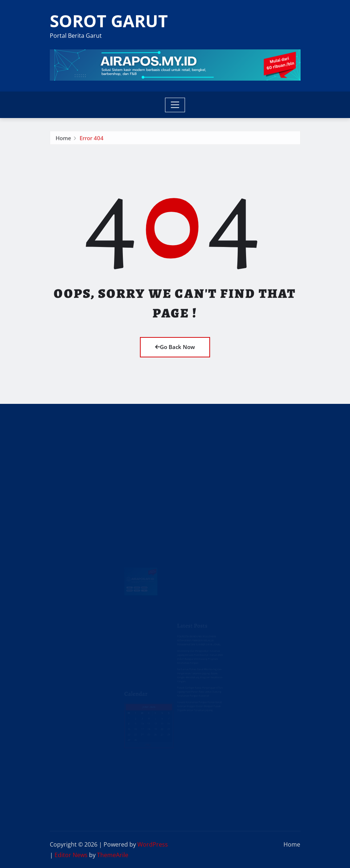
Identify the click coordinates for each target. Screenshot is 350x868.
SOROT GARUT (109, 21)
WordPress (153, 844)
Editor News (71, 855)
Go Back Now (175, 347)
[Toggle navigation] (175, 105)
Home (63, 140)
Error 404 (92, 140)
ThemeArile (113, 855)
